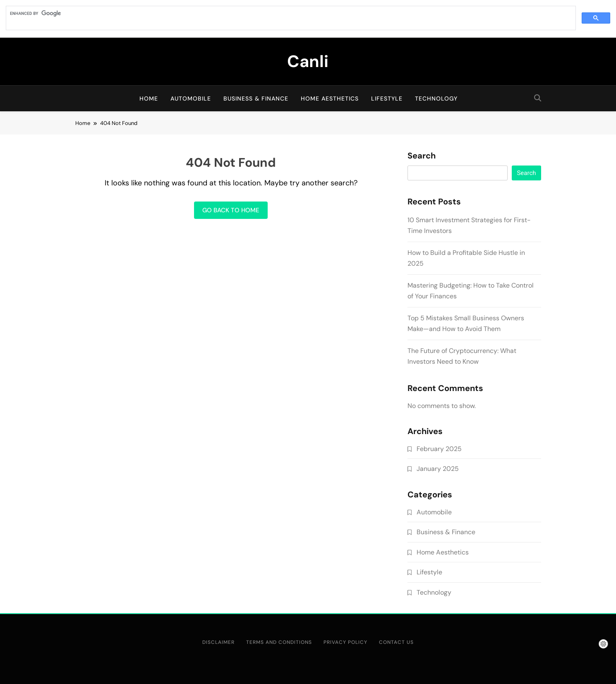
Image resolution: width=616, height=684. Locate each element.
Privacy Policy (345, 642)
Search (422, 156)
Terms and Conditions (279, 642)
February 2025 (439, 449)
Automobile (191, 98)
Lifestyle (387, 98)
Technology (436, 98)
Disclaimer (218, 642)
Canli (308, 61)
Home (149, 98)
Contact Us (396, 642)
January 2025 (438, 469)
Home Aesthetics (330, 98)
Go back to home (231, 210)
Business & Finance (256, 98)
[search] (290, 13)
